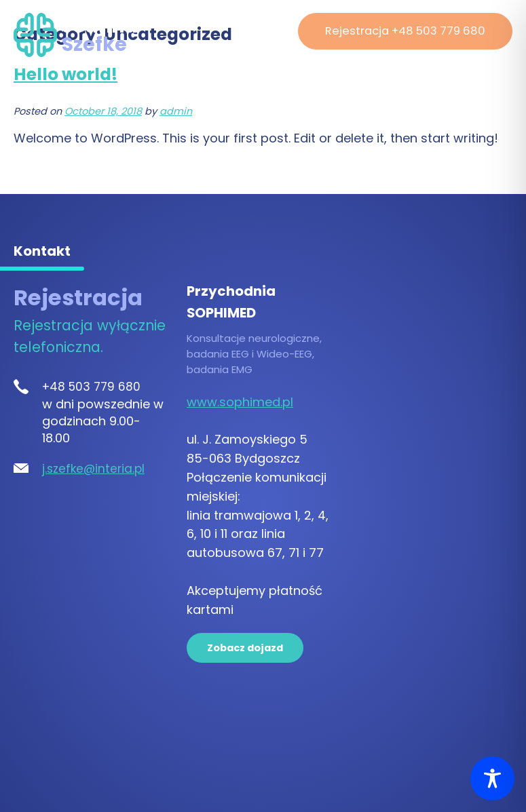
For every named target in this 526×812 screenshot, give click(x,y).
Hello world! (65, 74)
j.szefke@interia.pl (93, 469)
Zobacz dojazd (245, 648)
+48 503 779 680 (91, 387)
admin (176, 111)
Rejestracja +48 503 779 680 (405, 31)
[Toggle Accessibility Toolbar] (492, 778)
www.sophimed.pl (240, 402)
